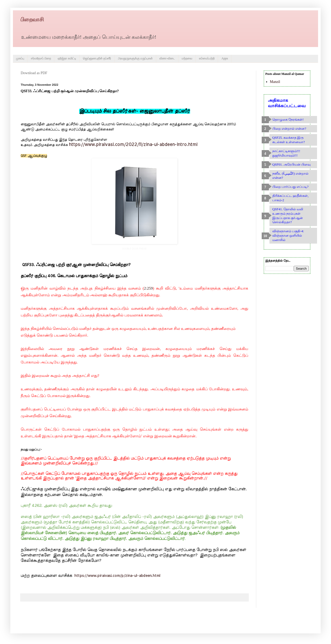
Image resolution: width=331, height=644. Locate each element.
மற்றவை (187, 58)
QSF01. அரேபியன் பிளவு (292, 164)
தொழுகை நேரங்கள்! (288, 119)
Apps (225, 58)
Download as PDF (34, 73)
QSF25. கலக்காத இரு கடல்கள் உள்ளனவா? (289, 140)
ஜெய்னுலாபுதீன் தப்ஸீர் (97, 58)
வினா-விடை (167, 58)
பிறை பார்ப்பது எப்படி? (290, 187)
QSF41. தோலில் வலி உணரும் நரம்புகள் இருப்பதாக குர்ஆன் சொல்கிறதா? (288, 216)
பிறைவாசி (32, 19)
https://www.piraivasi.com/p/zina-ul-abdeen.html (117, 576)
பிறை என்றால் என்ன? (289, 129)
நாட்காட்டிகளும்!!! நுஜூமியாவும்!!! (286, 153)
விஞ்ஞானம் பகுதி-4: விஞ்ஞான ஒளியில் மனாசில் (288, 235)
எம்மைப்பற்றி (207, 58)
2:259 (148, 288)
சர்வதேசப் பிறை (41, 58)
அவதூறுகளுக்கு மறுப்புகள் (135, 58)
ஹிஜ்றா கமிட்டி (67, 58)
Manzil (275, 82)
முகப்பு (20, 58)
